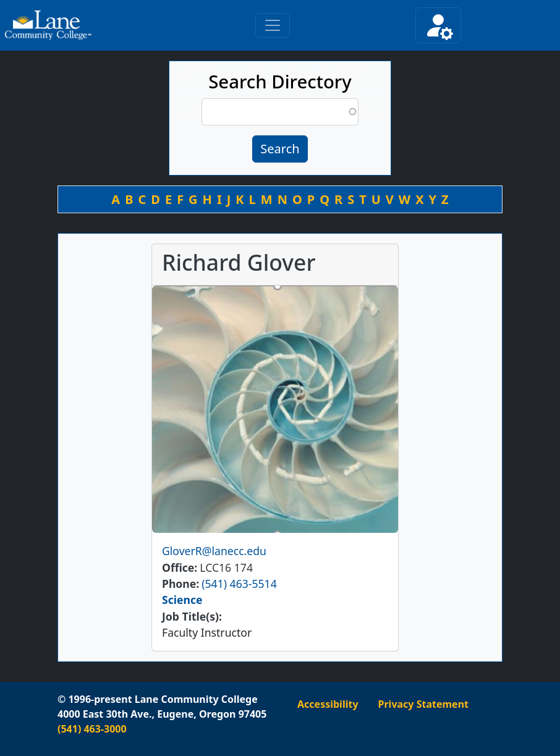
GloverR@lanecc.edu (214, 551)
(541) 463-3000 (92, 729)
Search (280, 149)
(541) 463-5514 (239, 584)
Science (182, 600)
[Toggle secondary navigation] (438, 25)
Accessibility (328, 704)
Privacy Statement (423, 704)
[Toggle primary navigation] (273, 25)
